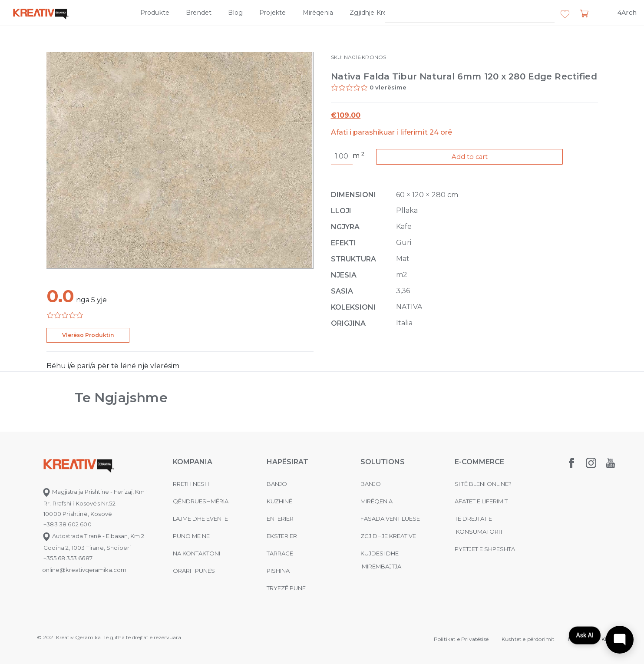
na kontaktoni (197, 553)
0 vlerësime (388, 87)
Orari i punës (194, 571)
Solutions (383, 462)
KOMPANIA (193, 462)
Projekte (272, 13)
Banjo (277, 484)
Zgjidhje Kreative (376, 13)
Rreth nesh (191, 484)
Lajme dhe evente (200, 519)
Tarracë (280, 553)
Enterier (280, 519)
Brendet (199, 13)
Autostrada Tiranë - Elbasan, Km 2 (93, 536)
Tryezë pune (286, 588)
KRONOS (374, 57)
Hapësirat (287, 462)
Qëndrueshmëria (201, 501)
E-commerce (479, 462)
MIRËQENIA (376, 501)
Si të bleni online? (483, 484)
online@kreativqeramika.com (84, 570)
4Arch (627, 13)
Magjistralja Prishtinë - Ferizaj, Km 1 (95, 492)
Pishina (278, 571)
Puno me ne (191, 536)
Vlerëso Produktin (88, 335)
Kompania (434, 13)
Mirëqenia (318, 13)
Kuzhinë (279, 501)
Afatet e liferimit (481, 501)
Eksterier (282, 536)
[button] (565, 14)
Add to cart (476, 157)
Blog (235, 13)
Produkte (155, 13)
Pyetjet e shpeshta (485, 549)
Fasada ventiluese (390, 519)
